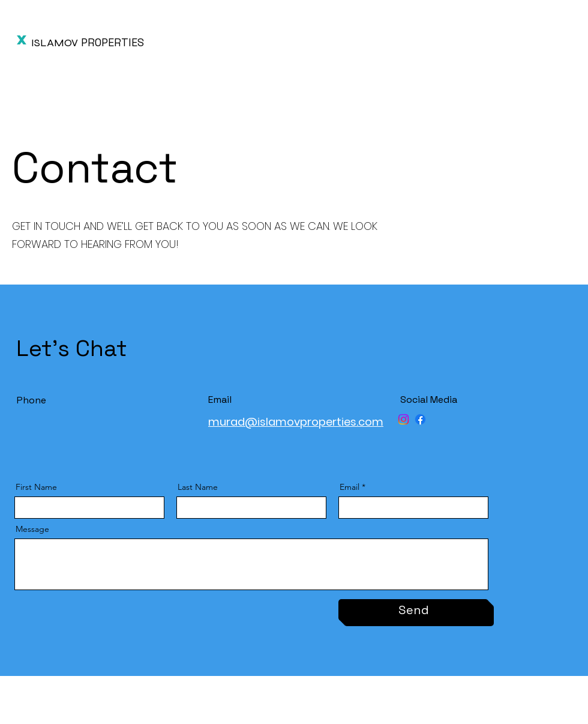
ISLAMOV (55, 43)
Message (32, 529)
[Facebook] (420, 419)
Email (349, 487)
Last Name (198, 487)
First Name (36, 487)
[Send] (413, 610)
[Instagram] (403, 419)
